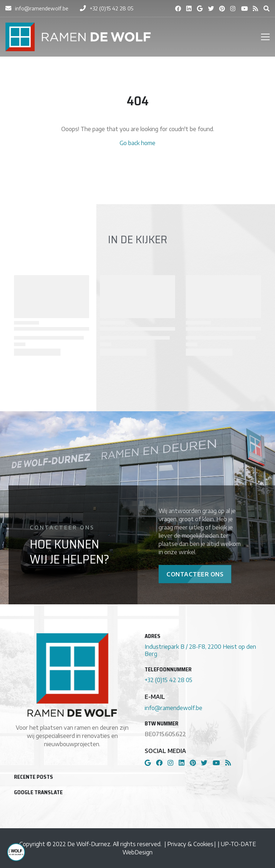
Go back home (137, 143)
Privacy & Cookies (190, 844)
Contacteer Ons (195, 574)
